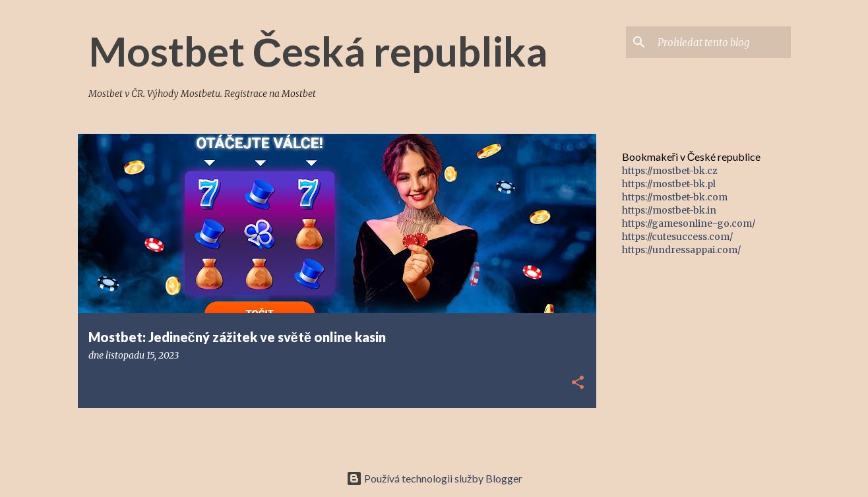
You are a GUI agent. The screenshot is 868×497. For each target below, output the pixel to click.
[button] (578, 383)
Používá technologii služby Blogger (434, 478)
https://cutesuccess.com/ (677, 237)
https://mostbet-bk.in (669, 210)
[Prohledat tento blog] (722, 42)
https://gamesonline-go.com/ (689, 223)
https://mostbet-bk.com (675, 197)
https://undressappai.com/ (681, 250)
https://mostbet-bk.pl (669, 184)
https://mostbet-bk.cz (670, 171)
